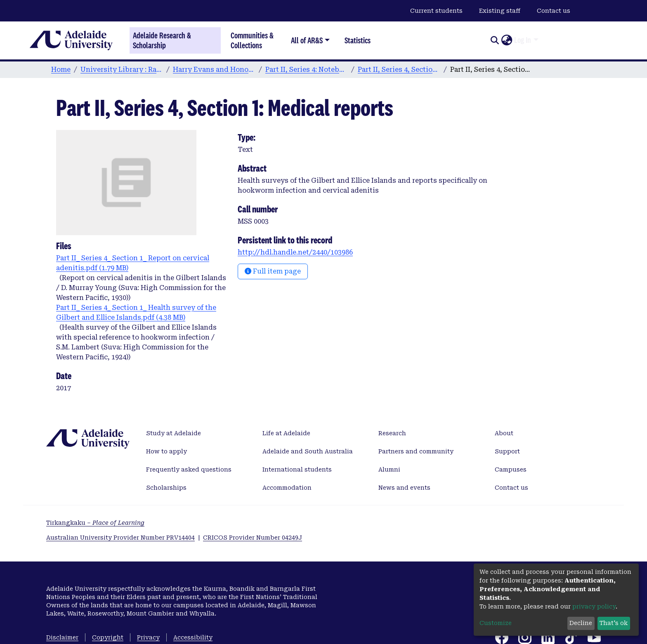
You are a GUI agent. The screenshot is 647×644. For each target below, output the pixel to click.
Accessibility (193, 637)
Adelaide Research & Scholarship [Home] (162, 40)
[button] (507, 40)
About (504, 433)
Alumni (389, 469)
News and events (404, 488)
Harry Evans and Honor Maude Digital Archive (214, 70)
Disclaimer (62, 637)
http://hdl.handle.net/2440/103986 (295, 252)
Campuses (511, 469)
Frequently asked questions (189, 469)
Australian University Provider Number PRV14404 (120, 538)
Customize (496, 623)
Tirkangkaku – (95, 523)
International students (297, 469)
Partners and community (416, 451)
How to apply (166, 451)
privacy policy (594, 606)
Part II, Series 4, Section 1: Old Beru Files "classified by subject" (399, 70)
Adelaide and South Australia (308, 451)
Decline (581, 623)
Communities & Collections (252, 40)
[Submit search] (495, 40)
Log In (523, 40)
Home (61, 70)
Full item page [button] (273, 271)
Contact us (554, 11)
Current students (436, 11)
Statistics (358, 40)
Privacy (148, 637)
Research (392, 433)
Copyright (108, 637)
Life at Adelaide (286, 433)
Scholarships (166, 488)
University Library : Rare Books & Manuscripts (122, 70)
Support (507, 451)
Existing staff (500, 11)
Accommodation (287, 488)
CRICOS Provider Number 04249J (253, 538)
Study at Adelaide (174, 433)
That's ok (614, 623)
